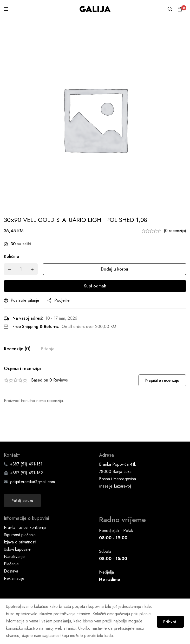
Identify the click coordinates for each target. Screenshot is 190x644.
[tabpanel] (95, 385)
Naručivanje (14, 535)
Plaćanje (11, 542)
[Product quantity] (21, 269)
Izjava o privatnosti (20, 520)
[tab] (17, 349)
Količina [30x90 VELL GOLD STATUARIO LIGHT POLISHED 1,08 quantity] (11, 256)
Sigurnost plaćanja (20, 513)
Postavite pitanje (25, 300)
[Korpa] (180, 9)
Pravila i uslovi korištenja (25, 506)
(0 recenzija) (175, 231)
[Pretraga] (169, 9)
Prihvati (169, 621)
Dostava (11, 549)
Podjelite (62, 300)
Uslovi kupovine (17, 527)
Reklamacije (14, 557)
